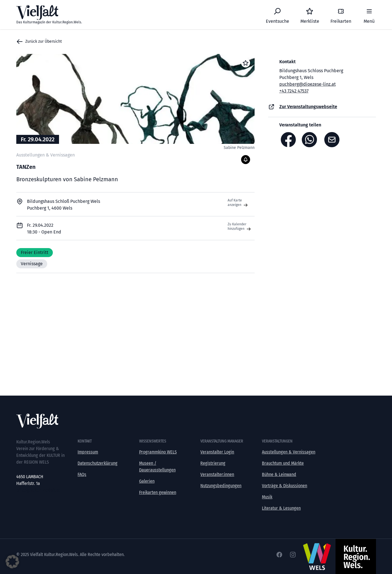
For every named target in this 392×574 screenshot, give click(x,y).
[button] (12, 562)
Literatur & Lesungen (281, 508)
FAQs (82, 474)
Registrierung (213, 463)
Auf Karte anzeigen (238, 203)
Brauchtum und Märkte (283, 463)
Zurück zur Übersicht (39, 42)
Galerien (147, 481)
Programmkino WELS (158, 452)
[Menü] (369, 15)
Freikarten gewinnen (158, 492)
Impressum (88, 452)
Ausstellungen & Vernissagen (289, 452)
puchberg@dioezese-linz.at (308, 84)
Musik (267, 497)
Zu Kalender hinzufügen (240, 227)
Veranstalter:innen (217, 474)
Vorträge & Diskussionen (285, 486)
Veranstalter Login (217, 452)
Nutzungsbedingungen (221, 486)
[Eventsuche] (277, 15)
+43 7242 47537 (294, 91)
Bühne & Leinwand (279, 474)
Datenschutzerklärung (98, 463)
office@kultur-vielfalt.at (38, 490)
